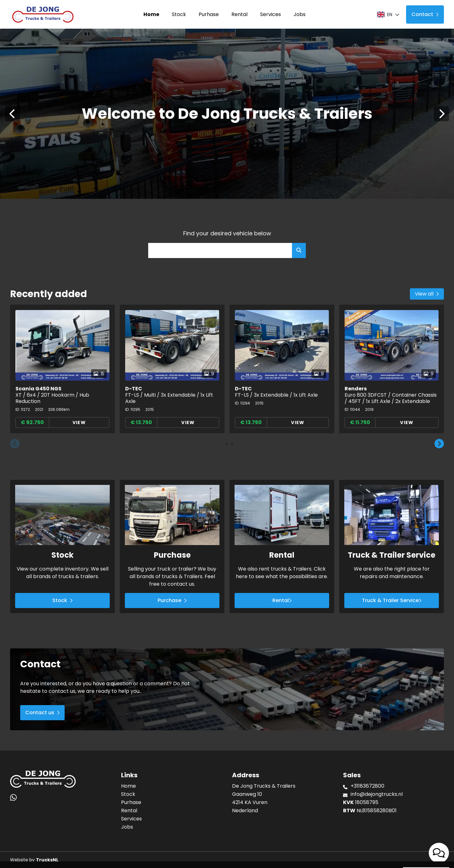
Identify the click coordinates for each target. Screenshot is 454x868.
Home (151, 14)
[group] (62, 369)
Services (271, 14)
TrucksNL (47, 860)
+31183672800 (367, 786)
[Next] (441, 114)
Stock (179, 14)
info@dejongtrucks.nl (377, 794)
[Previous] (13, 114)
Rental (239, 14)
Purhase (209, 14)
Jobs (300, 14)
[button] (15, 444)
